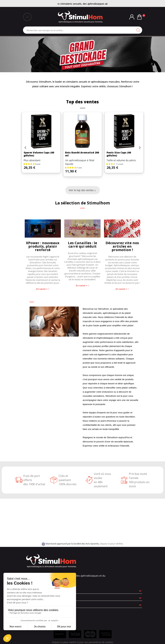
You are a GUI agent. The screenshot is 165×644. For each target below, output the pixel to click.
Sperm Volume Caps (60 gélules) (39, 154)
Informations (32, 604)
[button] (43, 289)
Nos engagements (36, 597)
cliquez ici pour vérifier (111, 544)
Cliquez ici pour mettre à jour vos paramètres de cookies (82, 642)
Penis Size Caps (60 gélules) (119, 154)
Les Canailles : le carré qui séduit (82, 245)
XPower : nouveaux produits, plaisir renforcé (43, 246)
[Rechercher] (83, 30)
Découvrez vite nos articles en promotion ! (122, 246)
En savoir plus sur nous (38, 590)
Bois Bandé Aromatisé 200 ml (82, 154)
